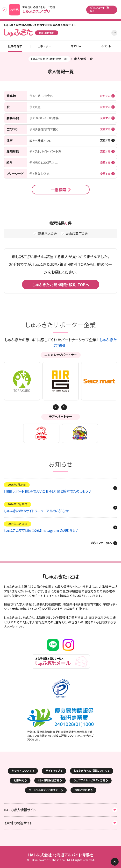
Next (56, 407)
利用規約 (19, 780)
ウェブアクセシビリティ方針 (89, 780)
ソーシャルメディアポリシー (45, 790)
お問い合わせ (82, 790)
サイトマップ (53, 771)
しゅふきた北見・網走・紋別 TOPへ (61, 285)
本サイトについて (22, 771)
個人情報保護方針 (49, 780)
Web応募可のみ (77, 234)
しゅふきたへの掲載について (90, 771)
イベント (106, 46)
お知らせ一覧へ (102, 543)
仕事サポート (45, 46)
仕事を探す (15, 46)
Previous (64, 407)
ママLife (76, 46)
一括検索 (58, 190)
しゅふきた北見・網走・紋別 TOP (49, 59)
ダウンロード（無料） (100, 9)
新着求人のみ (48, 234)
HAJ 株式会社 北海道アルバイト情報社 (60, 855)
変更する (105, 96)
